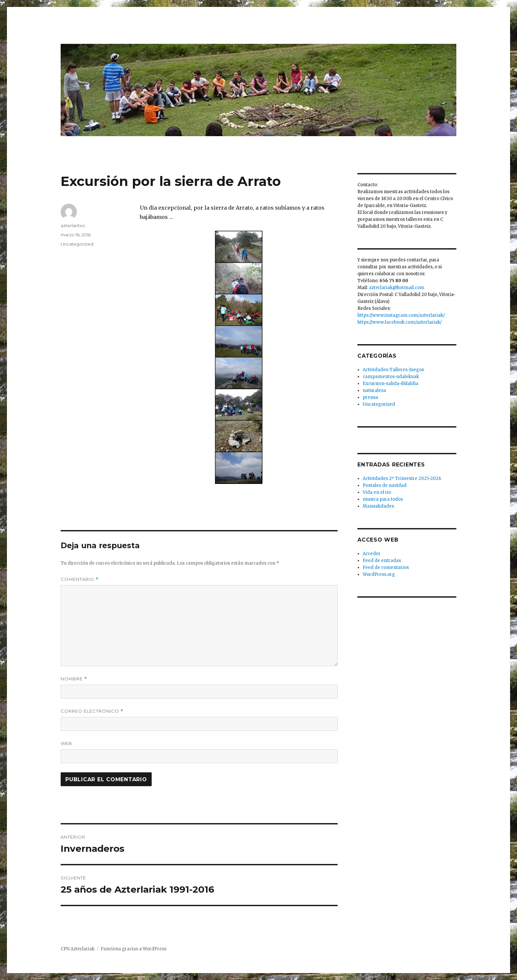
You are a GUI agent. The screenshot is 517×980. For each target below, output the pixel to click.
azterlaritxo (73, 225)
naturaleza (374, 390)
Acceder (372, 554)
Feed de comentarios (386, 567)
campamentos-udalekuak (391, 377)
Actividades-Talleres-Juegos (393, 370)
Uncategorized (77, 244)
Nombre (74, 679)
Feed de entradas (382, 561)
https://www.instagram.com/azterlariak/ (401, 315)
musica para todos (383, 499)
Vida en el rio (377, 492)
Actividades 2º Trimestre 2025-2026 (402, 478)
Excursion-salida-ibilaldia (391, 384)
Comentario (80, 579)
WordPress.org (379, 574)
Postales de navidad (385, 485)
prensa (370, 397)
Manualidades (378, 506)
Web (66, 743)
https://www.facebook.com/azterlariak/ (400, 322)
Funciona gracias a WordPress (134, 949)
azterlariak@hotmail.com (397, 288)
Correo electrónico (92, 711)
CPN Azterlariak (78, 949)
